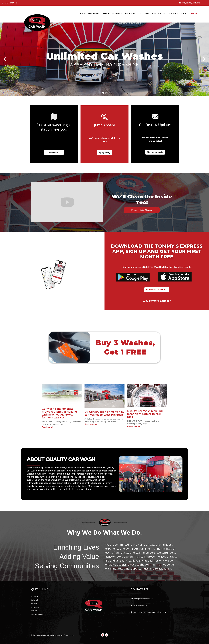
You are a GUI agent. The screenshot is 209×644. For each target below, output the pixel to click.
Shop (194, 14)
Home (83, 14)
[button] (5, 59)
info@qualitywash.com (143, 599)
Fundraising (159, 14)
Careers (174, 14)
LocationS (144, 14)
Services (130, 14)
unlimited (94, 14)
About (185, 14)
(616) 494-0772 (141, 605)
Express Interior (113, 14)
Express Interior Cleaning (142, 210)
